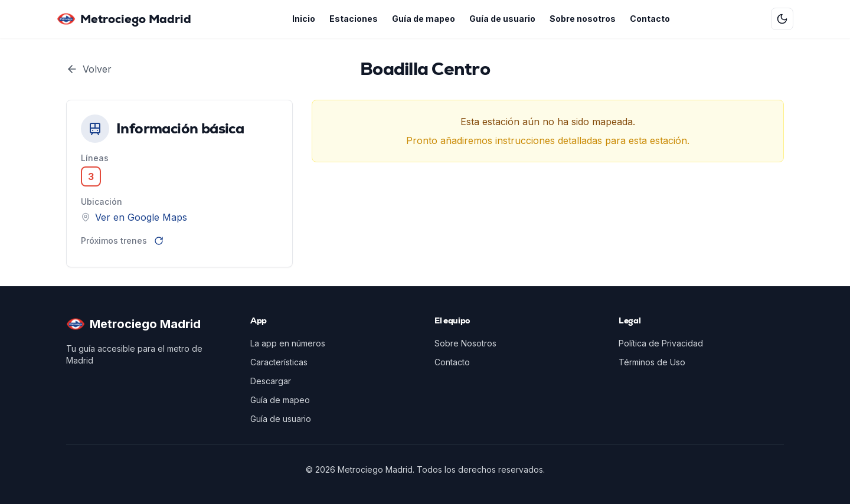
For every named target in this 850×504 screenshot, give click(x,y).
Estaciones (354, 19)
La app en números (288, 343)
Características (279, 362)
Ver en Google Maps (141, 217)
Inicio (304, 19)
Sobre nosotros (583, 19)
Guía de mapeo (424, 19)
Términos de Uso (652, 362)
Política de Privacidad (661, 343)
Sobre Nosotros (465, 343)
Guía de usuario (502, 19)
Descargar (271, 381)
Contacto (650, 19)
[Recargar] (159, 241)
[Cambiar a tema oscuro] (782, 19)
